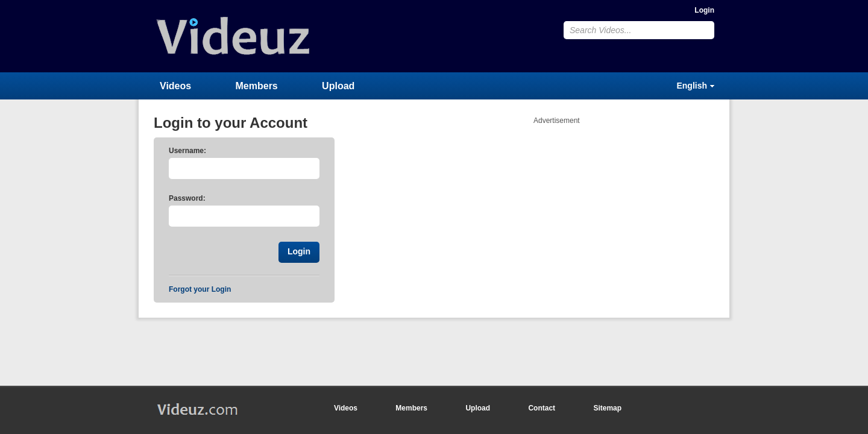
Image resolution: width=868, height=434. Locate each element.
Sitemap (607, 408)
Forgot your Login (200, 289)
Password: (187, 198)
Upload (338, 86)
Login (704, 10)
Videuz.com (233, 36)
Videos (175, 86)
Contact (542, 408)
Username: (187, 151)
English (692, 86)
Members (257, 86)
